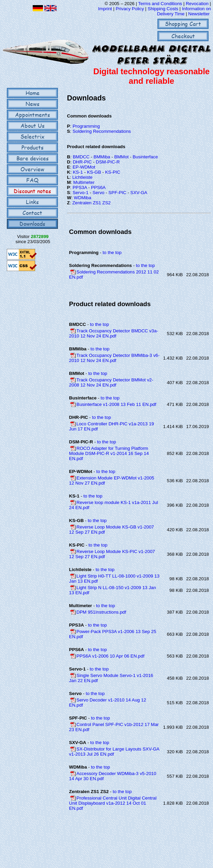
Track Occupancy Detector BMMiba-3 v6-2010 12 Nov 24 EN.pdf (115, 358)
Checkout (183, 36)
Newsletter (199, 14)
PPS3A (80, 187)
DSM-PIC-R (108, 162)
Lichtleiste (82, 177)
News (33, 104)
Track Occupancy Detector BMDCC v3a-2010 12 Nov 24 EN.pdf (114, 333)
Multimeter (84, 182)
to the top (112, 252)
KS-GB (94, 172)
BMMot (121, 157)
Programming (86, 126)
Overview (32, 169)
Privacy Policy (130, 9)
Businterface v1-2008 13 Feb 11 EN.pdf (116, 404)
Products (33, 147)
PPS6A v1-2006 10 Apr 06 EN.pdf (110, 656)
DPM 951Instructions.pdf (101, 612)
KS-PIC (112, 172)
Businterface (145, 157)
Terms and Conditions (160, 4)
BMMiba (102, 157)
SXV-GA (139, 193)
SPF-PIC (117, 193)
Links (32, 202)
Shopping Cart (183, 24)
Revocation (197, 4)
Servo (98, 193)
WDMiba (83, 198)
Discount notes (32, 191)
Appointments (33, 115)
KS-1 (78, 172)
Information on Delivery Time (184, 11)
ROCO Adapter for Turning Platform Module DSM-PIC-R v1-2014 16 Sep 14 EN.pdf (109, 453)
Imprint (105, 9)
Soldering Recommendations (102, 131)
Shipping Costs (163, 9)
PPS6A (98, 187)
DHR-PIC (82, 162)
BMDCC (81, 157)
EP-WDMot (84, 167)
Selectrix (32, 136)
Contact (32, 213)
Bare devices (33, 158)
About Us (33, 125)
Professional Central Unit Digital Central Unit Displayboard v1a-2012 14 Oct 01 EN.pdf (113, 803)
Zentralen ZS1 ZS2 (92, 203)
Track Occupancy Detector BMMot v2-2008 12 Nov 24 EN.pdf (111, 382)
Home (33, 93)
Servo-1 (81, 193)
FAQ (32, 180)
